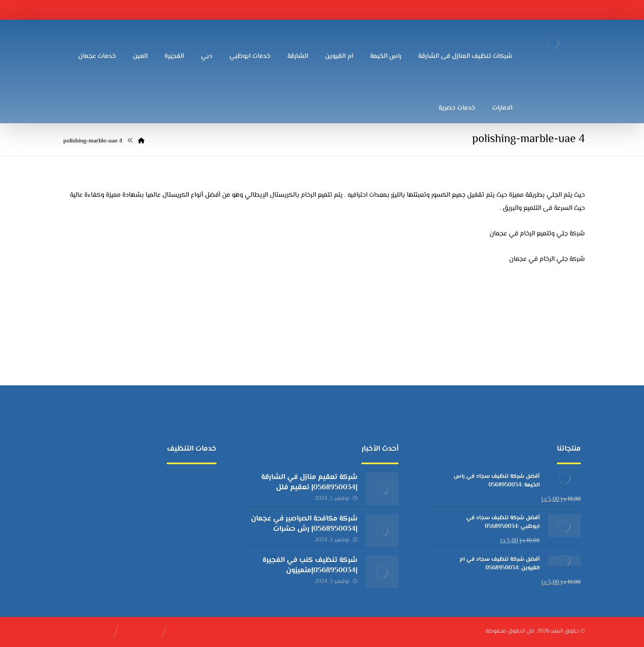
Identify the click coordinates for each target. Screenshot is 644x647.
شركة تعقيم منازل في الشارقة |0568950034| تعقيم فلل (309, 482)
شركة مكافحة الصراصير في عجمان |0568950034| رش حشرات (304, 524)
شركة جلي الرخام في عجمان (547, 259)
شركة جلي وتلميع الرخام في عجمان (537, 234)
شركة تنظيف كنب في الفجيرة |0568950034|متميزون (310, 565)
